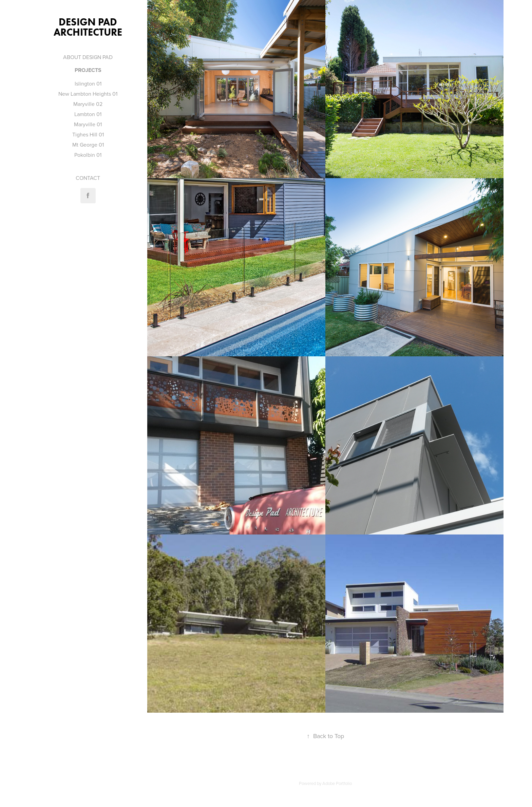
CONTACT (88, 178)
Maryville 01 (88, 124)
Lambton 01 (88, 114)
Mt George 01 (88, 145)
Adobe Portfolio (337, 783)
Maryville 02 (88, 104)
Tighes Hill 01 (88, 134)
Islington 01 (88, 83)
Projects (88, 70)
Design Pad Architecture (88, 27)
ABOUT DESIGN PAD (88, 57)
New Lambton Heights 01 (88, 94)
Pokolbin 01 (88, 155)
